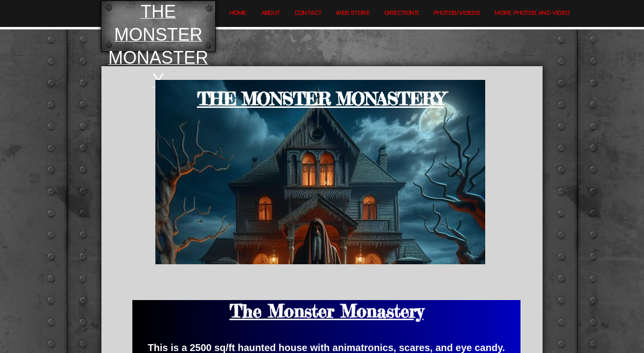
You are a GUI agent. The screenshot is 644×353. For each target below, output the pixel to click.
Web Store (353, 13)
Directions (401, 13)
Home (238, 13)
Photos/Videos (457, 13)
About (271, 13)
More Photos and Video (532, 13)
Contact (308, 13)
